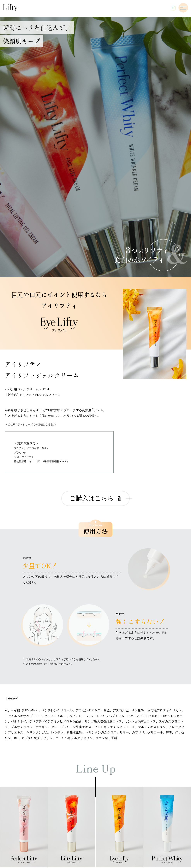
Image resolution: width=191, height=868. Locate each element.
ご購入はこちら (95, 498)
